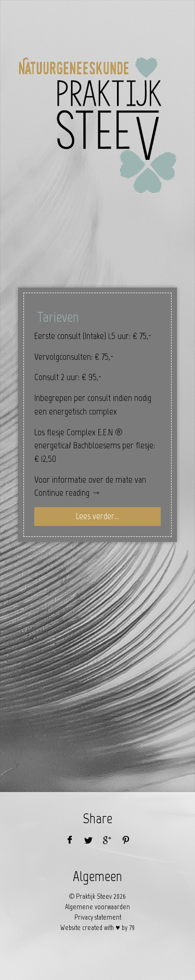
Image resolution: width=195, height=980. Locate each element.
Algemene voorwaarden (97, 907)
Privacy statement (98, 917)
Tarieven (58, 317)
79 (132, 928)
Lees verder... (97, 516)
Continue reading (68, 493)
